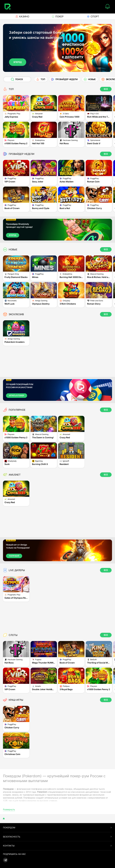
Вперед (18, 62)
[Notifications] (108, 7)
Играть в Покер (17, 396)
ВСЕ (106, 89)
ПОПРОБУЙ (14, 556)
